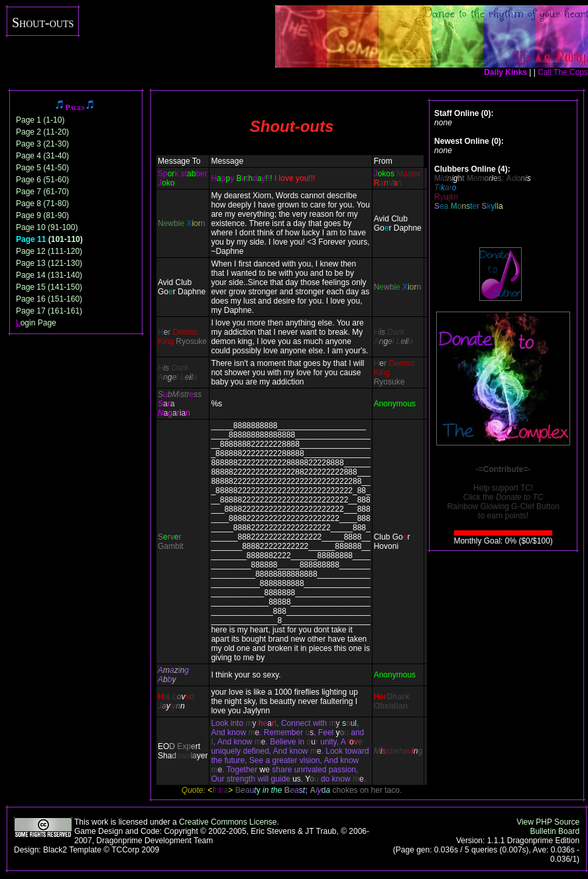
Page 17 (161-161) (49, 311)
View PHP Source (548, 822)
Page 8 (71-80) (42, 204)
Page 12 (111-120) (49, 251)
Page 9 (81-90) (42, 215)
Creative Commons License (228, 822)
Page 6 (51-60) (42, 180)
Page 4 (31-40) (42, 156)
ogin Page (36, 323)
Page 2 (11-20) (42, 132)
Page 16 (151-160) (49, 299)
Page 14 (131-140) (49, 275)
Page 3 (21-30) (42, 144)
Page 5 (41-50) (42, 168)
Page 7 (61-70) (42, 192)
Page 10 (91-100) (47, 227)
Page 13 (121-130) (49, 263)
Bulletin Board (555, 831)
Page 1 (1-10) (40, 120)
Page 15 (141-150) (49, 287)
